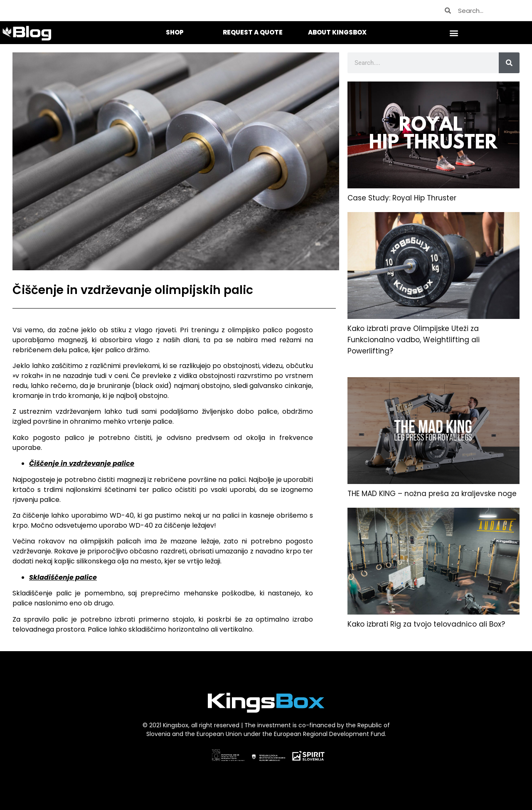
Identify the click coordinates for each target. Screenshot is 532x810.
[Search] (509, 63)
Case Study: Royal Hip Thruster (402, 198)
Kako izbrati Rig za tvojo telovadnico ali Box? (426, 624)
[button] (454, 33)
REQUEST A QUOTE (253, 32)
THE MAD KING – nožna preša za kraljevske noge (432, 494)
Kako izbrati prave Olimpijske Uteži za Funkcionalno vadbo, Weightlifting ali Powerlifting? (414, 340)
